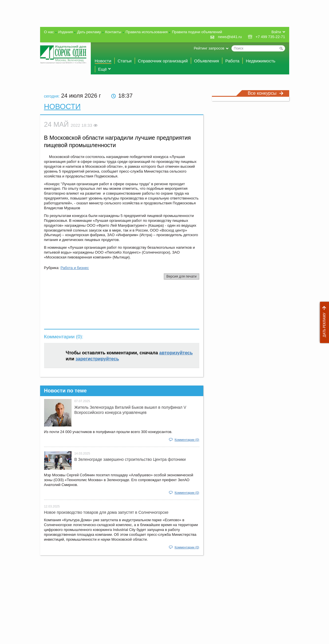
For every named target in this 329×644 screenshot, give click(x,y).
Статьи (125, 61)
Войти (276, 32)
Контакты (113, 32)
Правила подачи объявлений (197, 32)
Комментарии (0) (187, 440)
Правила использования (146, 32)
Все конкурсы (265, 93)
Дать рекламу (323, 322)
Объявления (207, 61)
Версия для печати (181, 276)
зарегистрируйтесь (97, 359)
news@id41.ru (230, 37)
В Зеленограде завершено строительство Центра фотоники (130, 459)
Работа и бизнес (75, 268)
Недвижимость (260, 61)
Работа (233, 61)
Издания (65, 32)
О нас (49, 32)
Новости (103, 61)
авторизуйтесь (176, 353)
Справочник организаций (163, 61)
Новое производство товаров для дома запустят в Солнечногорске (106, 512)
